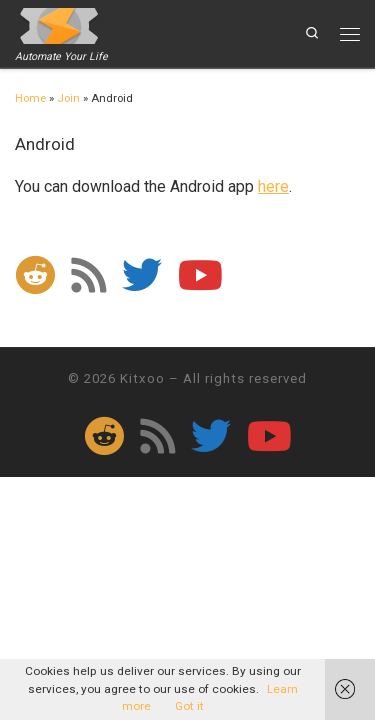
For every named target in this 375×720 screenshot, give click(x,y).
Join (68, 98)
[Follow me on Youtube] (200, 275)
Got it (189, 706)
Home (30, 98)
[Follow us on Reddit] (35, 275)
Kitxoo (142, 378)
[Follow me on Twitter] (142, 275)
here (273, 186)
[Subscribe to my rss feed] (88, 275)
